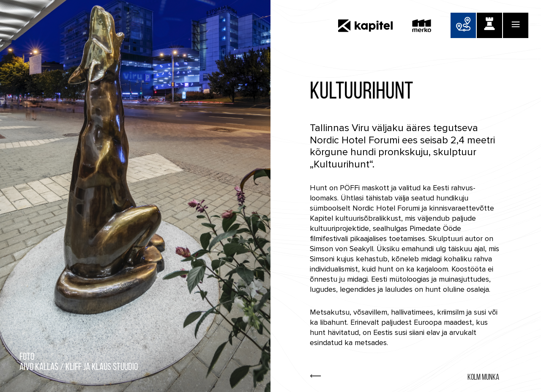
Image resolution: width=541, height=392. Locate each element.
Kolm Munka (483, 378)
